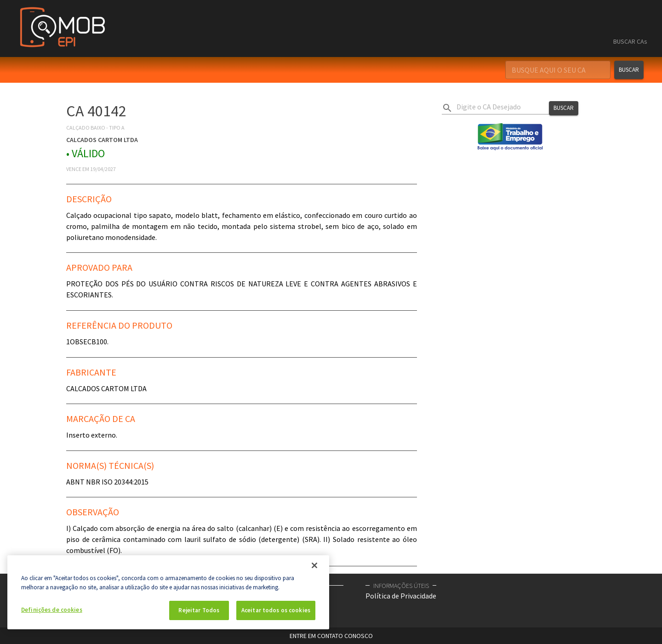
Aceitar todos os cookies (276, 610)
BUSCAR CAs (630, 41)
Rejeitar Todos (199, 610)
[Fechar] (314, 565)
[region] (168, 592)
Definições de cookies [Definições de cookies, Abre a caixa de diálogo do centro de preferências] (52, 610)
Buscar (629, 70)
